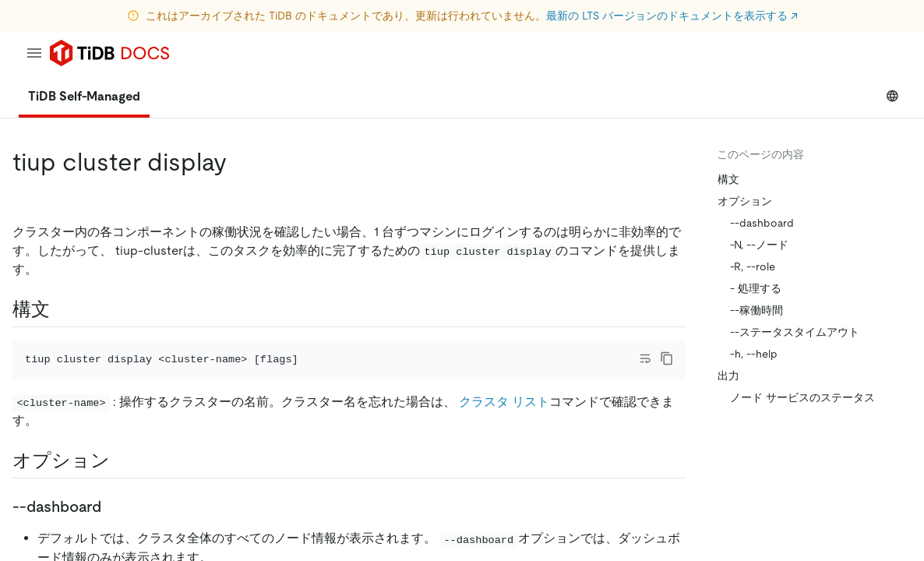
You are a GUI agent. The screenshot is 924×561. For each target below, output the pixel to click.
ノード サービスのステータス (802, 397)
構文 (728, 179)
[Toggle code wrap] (645, 358)
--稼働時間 (756, 310)
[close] (894, 456)
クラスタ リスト (504, 402)
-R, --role (753, 266)
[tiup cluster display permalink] (239, 162)
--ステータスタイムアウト (795, 332)
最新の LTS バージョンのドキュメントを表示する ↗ (672, 16)
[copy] (667, 358)
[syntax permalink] (62, 309)
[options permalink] (122, 460)
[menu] (34, 53)
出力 (728, 376)
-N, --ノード (759, 245)
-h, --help (754, 354)
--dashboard (762, 223)
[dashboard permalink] (114, 506)
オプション (745, 201)
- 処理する (756, 288)
